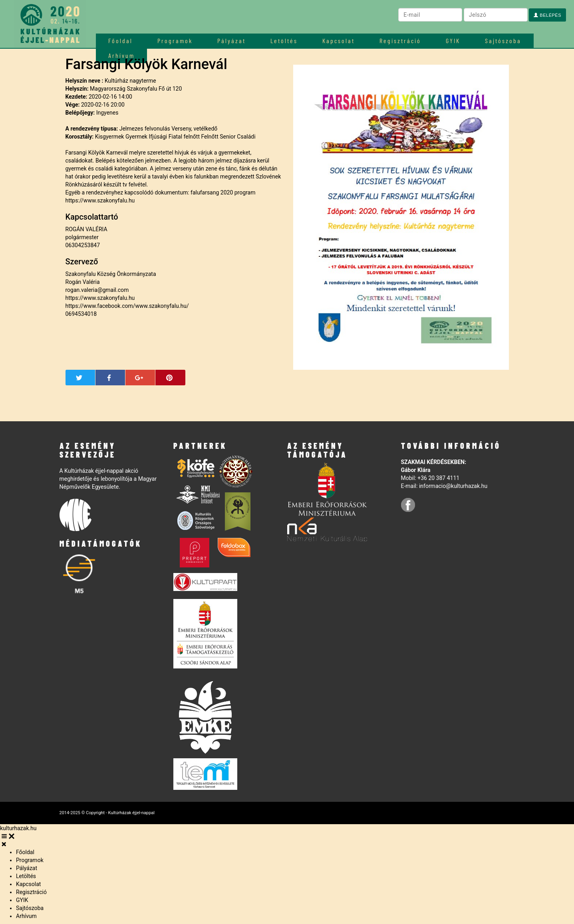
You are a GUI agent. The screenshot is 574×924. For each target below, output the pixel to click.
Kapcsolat (339, 41)
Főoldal (120, 41)
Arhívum (26, 916)
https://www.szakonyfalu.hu (100, 200)
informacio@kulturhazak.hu (453, 486)
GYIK (453, 41)
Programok (175, 41)
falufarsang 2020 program (223, 192)
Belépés (547, 15)
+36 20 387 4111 (438, 478)
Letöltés (284, 41)
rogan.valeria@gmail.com (97, 290)
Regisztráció (400, 41)
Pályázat (231, 41)
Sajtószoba (503, 41)
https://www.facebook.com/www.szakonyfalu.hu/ (127, 306)
